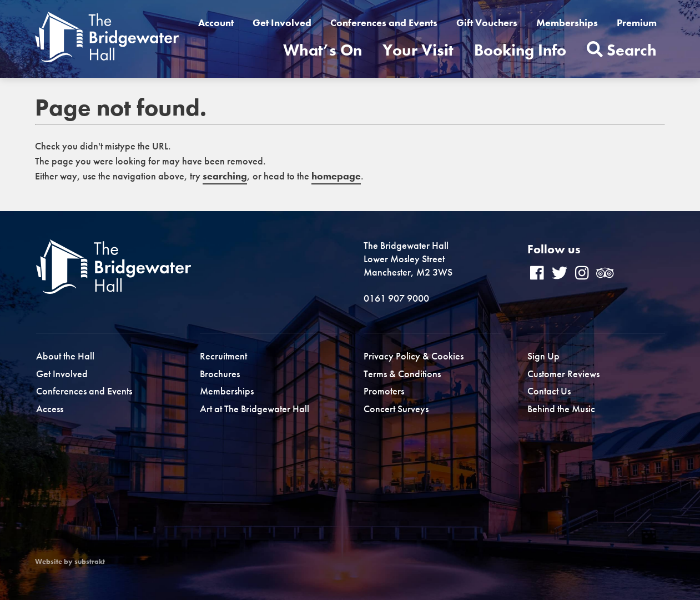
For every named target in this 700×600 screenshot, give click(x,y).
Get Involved (282, 22)
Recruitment (223, 356)
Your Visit (418, 50)
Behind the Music (561, 409)
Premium (637, 22)
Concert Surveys (396, 409)
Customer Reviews (563, 374)
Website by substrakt (70, 562)
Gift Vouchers (487, 22)
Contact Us (549, 391)
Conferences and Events (384, 22)
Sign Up (543, 356)
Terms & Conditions (402, 374)
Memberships (567, 22)
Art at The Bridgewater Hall (255, 409)
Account (216, 22)
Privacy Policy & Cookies (414, 356)
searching (225, 176)
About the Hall (65, 356)
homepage (336, 176)
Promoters (384, 391)
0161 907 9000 (396, 298)
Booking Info (520, 50)
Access (50, 409)
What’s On (323, 50)
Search (622, 50)
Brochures (220, 374)
